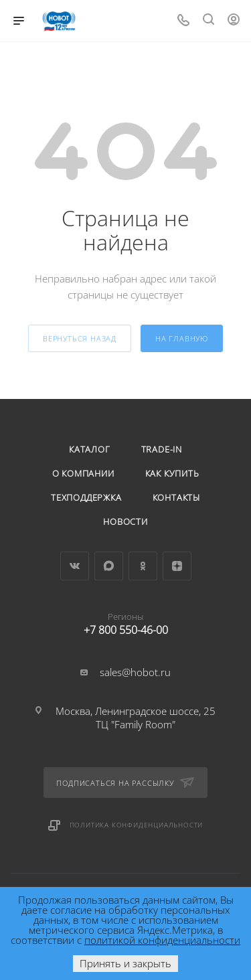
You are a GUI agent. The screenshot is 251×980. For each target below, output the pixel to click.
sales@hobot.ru (135, 672)
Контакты (176, 497)
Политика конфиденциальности (137, 825)
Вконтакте (75, 566)
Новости (125, 521)
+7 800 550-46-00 (125, 621)
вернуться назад (80, 338)
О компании (83, 473)
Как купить (172, 473)
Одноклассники (143, 566)
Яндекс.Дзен (177, 566)
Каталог (90, 449)
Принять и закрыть (125, 963)
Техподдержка (86, 497)
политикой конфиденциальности (162, 940)
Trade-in (162, 449)
